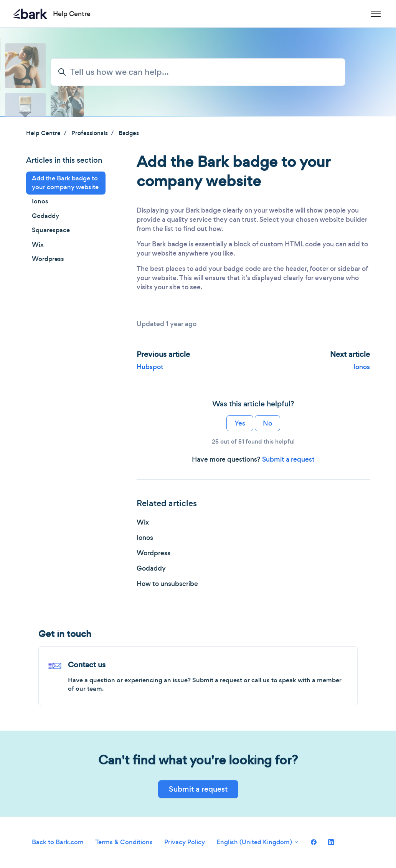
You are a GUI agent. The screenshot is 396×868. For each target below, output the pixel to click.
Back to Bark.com (58, 842)
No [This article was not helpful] (267, 423)
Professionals (90, 133)
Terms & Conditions (124, 842)
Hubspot (150, 367)
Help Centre (43, 133)
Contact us (87, 665)
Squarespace (51, 230)
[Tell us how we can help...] (198, 72)
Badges (129, 133)
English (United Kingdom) (258, 842)
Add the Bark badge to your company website (65, 183)
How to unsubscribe (167, 584)
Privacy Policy (185, 842)
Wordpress (153, 553)
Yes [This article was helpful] (240, 423)
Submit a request (288, 459)
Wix (143, 522)
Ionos (362, 367)
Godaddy (151, 568)
